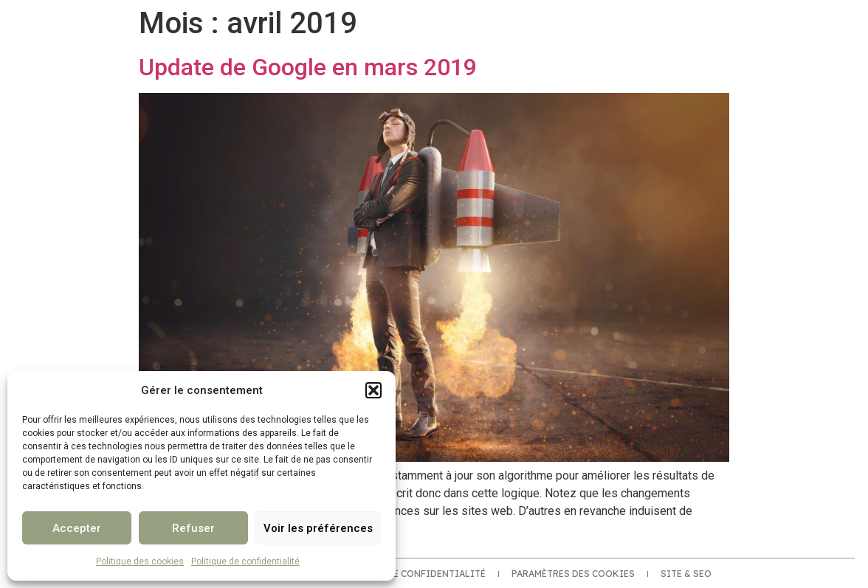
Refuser (193, 528)
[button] (373, 390)
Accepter (77, 528)
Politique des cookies (140, 561)
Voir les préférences (318, 528)
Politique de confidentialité (245, 561)
